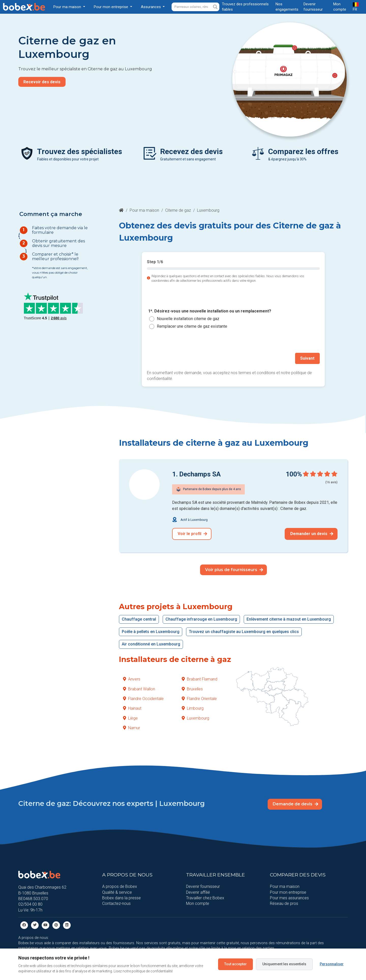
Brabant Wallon (139, 689)
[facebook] (24, 925)
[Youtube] (45, 925)
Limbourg (193, 708)
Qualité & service (117, 892)
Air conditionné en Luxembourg (151, 644)
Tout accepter (235, 964)
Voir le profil (192, 534)
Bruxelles (192, 689)
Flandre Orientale (199, 698)
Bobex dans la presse (121, 898)
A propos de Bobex (120, 886)
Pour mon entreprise (288, 892)
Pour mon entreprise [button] (111, 7)
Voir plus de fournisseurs (234, 569)
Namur (132, 728)
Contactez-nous (116, 903)
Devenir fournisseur (203, 886)
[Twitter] (35, 925)
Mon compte (198, 903)
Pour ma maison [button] (68, 7)
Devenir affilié (198, 892)
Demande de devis (295, 804)
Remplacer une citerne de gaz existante (192, 326)
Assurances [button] (151, 7)
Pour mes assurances (289, 898)
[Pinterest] (56, 925)
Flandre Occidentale (143, 698)
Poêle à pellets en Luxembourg (151, 631)
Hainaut (132, 708)
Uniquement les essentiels (284, 964)
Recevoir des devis (42, 82)
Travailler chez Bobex (205, 898)
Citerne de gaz (178, 210)
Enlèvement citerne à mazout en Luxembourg (289, 619)
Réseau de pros (284, 903)
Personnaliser (332, 964)
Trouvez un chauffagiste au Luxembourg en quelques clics (244, 631)
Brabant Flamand (200, 679)
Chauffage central (139, 619)
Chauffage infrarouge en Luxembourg (201, 619)
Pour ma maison (144, 210)
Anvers (132, 679)
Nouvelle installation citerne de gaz (188, 319)
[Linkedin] (67, 925)
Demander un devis (312, 534)
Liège (130, 718)
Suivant (308, 358)
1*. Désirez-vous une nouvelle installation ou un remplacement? (210, 311)
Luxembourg (195, 718)
